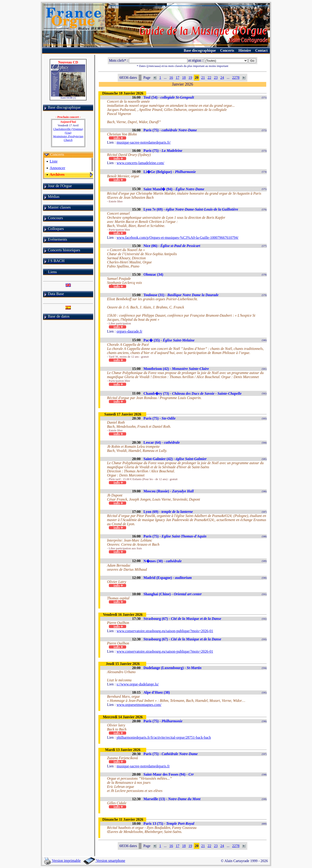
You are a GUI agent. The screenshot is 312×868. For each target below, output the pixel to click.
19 (190, 78)
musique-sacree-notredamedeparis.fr (143, 766)
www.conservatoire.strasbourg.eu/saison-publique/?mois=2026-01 (165, 631)
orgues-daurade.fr (129, 331)
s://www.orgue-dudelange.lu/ (138, 684)
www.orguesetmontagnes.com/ (139, 705)
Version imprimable (62, 861)
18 (184, 78)
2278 (236, 78)
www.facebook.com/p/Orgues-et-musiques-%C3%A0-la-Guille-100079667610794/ (178, 238)
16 (171, 78)
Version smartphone (104, 861)
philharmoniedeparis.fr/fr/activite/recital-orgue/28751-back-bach (164, 737)
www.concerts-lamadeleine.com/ (141, 163)
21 (203, 78)
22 (209, 78)
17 (177, 78)
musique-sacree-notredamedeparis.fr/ (144, 142)
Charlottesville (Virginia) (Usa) (68, 134)
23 (216, 78)
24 (222, 78)
